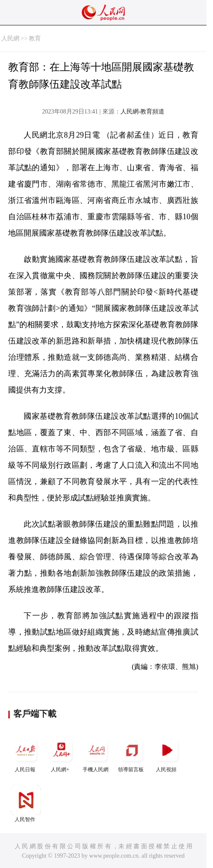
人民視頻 (167, 754)
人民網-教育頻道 (143, 112)
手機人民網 (96, 754)
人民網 (10, 38)
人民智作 (26, 804)
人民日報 (26, 754)
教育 (35, 38)
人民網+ (61, 754)
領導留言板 (132, 754)
